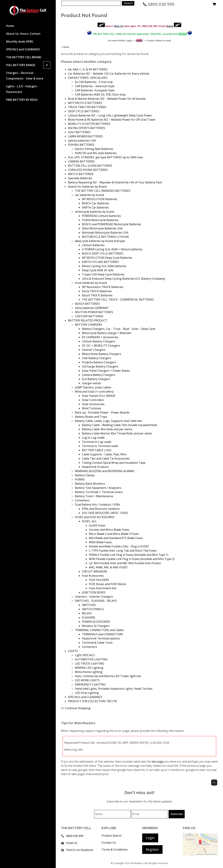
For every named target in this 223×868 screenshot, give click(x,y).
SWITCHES (89, 605)
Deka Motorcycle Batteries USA (102, 228)
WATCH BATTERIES (81, 174)
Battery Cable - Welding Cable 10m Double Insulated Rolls (120, 425)
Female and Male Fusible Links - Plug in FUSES (119, 546)
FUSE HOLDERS (99, 580)
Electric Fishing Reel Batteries (94, 149)
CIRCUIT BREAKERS (95, 571)
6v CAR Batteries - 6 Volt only (94, 82)
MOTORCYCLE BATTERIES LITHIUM (105, 237)
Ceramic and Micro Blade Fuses (109, 530)
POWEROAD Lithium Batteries (101, 216)
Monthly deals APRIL (20, 41)
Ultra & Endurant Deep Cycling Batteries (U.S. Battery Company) (123, 279)
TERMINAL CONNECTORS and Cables (99, 630)
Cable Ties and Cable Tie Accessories (106, 458)
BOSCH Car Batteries (96, 203)
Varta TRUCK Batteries (97, 291)
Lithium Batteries (93, 245)
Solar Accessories (93, 404)
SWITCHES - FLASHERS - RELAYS (96, 601)
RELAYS (87, 613)
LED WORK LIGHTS (87, 680)
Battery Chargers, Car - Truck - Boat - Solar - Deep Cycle (119, 329)
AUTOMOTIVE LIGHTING (91, 659)
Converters (82, 500)
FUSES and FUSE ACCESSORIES (95, 517)
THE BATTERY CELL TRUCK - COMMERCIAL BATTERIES (118, 300)
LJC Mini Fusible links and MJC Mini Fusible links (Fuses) (125, 563)
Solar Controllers (93, 400)
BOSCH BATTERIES (87, 304)
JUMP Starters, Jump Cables (93, 387)
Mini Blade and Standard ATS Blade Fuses (116, 538)
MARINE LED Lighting (89, 668)
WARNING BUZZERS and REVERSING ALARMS (105, 471)
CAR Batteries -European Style (95, 90)
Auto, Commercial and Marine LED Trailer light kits (108, 676)
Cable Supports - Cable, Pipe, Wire (104, 454)
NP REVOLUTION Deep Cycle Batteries (107, 258)
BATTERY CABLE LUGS (97, 450)
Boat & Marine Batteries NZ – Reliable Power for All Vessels (107, 99)
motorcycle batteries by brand (95, 212)
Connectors (89, 647)
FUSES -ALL (89, 521)
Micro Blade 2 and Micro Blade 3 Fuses (114, 534)
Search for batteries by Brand (87, 187)
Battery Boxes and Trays (91, 417)
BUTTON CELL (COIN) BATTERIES (90, 166)
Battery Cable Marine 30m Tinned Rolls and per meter (117, 433)
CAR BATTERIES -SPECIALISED (88, 78)
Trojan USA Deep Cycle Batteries (103, 274)
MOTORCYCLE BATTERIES (85, 103)
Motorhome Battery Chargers (101, 354)
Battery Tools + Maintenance (94, 496)
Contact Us (109, 843)
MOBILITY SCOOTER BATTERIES (89, 124)
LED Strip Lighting (87, 693)
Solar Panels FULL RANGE (99, 396)
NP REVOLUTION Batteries (100, 199)
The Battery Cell (139, 863)
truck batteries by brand (91, 283)
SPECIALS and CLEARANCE (23, 49)
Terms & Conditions (115, 850)
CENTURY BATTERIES (89, 316)
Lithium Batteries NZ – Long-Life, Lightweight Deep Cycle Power (110, 115)
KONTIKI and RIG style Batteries (96, 153)
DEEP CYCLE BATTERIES (84, 111)
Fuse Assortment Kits (103, 588)
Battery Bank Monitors (90, 484)
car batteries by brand (89, 195)
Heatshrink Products (95, 467)
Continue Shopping (78, 708)
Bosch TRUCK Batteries (97, 295)
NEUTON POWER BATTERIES (94, 312)
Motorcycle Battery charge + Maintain (107, 333)
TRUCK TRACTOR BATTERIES (87, 107)
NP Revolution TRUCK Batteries (103, 287)
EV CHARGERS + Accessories (100, 337)
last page (158, 761)
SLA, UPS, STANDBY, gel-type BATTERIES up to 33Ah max (105, 157)
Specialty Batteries (80, 178)
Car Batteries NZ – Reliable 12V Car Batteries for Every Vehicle (109, 74)
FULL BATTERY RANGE (21, 65)
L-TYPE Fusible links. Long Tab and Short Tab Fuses (123, 551)
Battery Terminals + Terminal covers (99, 492)
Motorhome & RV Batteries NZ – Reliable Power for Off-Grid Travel (112, 120)
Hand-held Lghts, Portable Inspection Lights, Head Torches (114, 689)
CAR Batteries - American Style (95, 86)
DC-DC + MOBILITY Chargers (101, 346)
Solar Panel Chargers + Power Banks (106, 371)
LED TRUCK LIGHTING (90, 664)
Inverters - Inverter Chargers (94, 597)
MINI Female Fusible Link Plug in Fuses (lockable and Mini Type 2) (132, 559)
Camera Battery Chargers (99, 375)
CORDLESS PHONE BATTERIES (88, 170)
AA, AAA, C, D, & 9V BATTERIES (88, 69)
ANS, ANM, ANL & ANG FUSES (108, 567)
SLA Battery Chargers (96, 379)
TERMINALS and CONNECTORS (102, 634)
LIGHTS (73, 651)
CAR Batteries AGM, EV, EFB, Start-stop (100, 94)
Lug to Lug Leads (93, 438)
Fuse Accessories (93, 576)
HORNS (80, 479)
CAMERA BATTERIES (81, 161)
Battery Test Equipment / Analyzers (98, 488)
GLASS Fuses (97, 525)
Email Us (72, 843)
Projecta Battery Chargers (99, 362)
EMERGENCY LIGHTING (90, 684)
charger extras (91, 383)
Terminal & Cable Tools (97, 643)
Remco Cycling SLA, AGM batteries (104, 266)
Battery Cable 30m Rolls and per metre (107, 429)
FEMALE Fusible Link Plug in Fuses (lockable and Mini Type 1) (129, 555)
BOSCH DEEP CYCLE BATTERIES (103, 253)
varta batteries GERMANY (92, 308)
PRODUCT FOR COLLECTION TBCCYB (92, 701)
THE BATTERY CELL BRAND (24, 57)
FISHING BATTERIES (81, 145)
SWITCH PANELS (93, 609)
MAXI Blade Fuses (100, 542)
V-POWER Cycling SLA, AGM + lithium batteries (112, 249)
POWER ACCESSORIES (96, 622)
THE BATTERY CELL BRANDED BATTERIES (103, 191)
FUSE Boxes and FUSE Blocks (108, 584)
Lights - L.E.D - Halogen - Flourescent (22, 89)
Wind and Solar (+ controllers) (94, 392)
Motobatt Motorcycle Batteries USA (105, 233)
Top (214, 782)
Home (10, 26)
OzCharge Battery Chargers (100, 366)
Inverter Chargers (94, 350)
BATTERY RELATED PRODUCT (88, 320)
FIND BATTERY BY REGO (22, 100)
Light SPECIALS (85, 655)
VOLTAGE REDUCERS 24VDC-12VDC (105, 513)
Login (150, 838)
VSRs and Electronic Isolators (101, 509)
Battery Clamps (85, 475)
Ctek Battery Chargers (97, 358)
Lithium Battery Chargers (99, 341)
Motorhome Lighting (89, 672)
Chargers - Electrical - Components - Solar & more (25, 76)
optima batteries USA (82, 141)
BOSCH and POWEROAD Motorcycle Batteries (111, 224)
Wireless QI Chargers (96, 626)
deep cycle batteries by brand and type (100, 241)
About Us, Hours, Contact (23, 34)
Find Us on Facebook (80, 850)
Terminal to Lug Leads (97, 442)
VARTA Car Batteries (95, 207)
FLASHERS (89, 617)
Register (152, 849)
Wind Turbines (92, 408)
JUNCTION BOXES (94, 592)
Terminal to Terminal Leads (100, 446)
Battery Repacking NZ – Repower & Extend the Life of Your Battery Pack (115, 182)
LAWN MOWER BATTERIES (85, 136)
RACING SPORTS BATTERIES (86, 128)
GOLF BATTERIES (79, 132)
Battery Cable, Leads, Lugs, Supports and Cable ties (109, 421)
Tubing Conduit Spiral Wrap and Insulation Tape (114, 463)
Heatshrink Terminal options (101, 638)
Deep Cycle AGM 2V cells (98, 270)
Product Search (111, 836)
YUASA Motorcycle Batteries (100, 220)
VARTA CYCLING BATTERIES (100, 262)
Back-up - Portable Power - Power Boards (102, 412)
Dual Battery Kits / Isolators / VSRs (97, 505)
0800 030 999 (159, 4)
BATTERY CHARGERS (89, 325)
